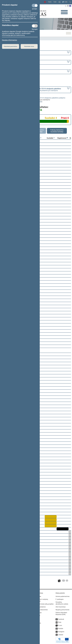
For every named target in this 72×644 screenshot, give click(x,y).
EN (66, 2)
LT (63, 2)
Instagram (61, 632)
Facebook (61, 619)
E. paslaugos (60, 599)
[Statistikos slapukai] (35, 26)
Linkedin (61, 635)
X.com (60, 625)
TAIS (50, 2)
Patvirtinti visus (29, 46)
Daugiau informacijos (9, 40)
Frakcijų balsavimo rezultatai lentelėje (57, 131)
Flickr (60, 622)
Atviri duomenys (61, 607)
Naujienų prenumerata (62, 610)
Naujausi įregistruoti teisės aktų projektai (41, 604)
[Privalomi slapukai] (35, 6)
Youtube (61, 628)
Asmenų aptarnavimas (63, 596)
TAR (55, 2)
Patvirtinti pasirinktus (11, 46)
